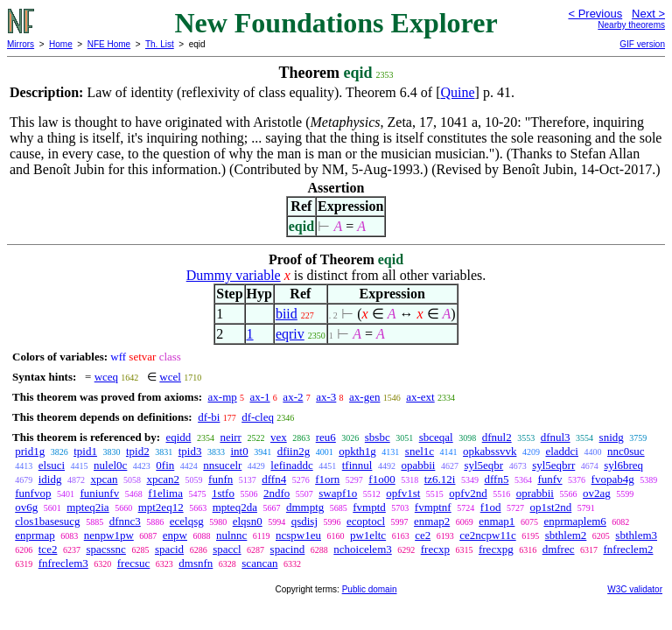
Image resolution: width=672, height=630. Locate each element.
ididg (50, 479)
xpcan (104, 479)
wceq (106, 377)
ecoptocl (366, 521)
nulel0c (110, 465)
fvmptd (369, 507)
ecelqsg (187, 521)
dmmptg (305, 507)
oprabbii (535, 493)
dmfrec (559, 549)
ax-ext (420, 397)
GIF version (642, 44)
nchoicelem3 (362, 549)
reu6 (326, 437)
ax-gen (364, 397)
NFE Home (109, 44)
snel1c (420, 451)
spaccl (227, 549)
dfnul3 (556, 437)
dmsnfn (196, 563)
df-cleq (258, 417)
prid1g (30, 451)
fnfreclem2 (628, 549)
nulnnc (231, 535)
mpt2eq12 (161, 507)
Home (61, 44)
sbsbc (378, 437)
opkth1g (357, 451)
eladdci (562, 451)
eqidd (178, 437)
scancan (259, 563)
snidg (612, 437)
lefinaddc (291, 465)
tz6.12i (440, 479)
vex (279, 437)
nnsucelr (222, 465)
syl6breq (623, 465)
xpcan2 (164, 479)
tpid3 (190, 451)
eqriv (290, 334)
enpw (175, 535)
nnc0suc (626, 451)
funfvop (33, 493)
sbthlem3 (636, 535)
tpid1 (85, 451)
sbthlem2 (566, 535)
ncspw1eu (298, 535)
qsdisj (304, 521)
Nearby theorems (631, 25)
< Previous (595, 14)
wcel (170, 377)
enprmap (35, 535)
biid (287, 314)
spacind (288, 549)
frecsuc (134, 563)
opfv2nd (468, 493)
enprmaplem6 (574, 521)
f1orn (327, 479)
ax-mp (223, 397)
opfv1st (403, 493)
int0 (239, 451)
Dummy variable (234, 275)
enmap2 (432, 521)
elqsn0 (248, 521)
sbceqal (436, 437)
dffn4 (274, 479)
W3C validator (635, 589)
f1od (491, 507)
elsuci (52, 465)
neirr (231, 437)
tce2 (48, 549)
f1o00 (381, 479)
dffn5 (496, 479)
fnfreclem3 (63, 563)
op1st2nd (551, 507)
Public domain (370, 589)
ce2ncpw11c (488, 535)
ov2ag (597, 493)
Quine (457, 92)
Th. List (160, 44)
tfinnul (357, 465)
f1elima (165, 493)
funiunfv (99, 493)
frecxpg (496, 549)
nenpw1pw (109, 535)
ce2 (423, 535)
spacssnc (106, 549)
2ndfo (276, 493)
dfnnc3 (125, 521)
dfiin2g (294, 451)
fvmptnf (433, 507)
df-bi (209, 417)
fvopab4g (613, 479)
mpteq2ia (87, 507)
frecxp (435, 549)
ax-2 (293, 397)
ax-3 (326, 397)
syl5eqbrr (553, 465)
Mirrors (21, 44)
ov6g (26, 507)
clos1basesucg (47, 521)
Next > (648, 14)
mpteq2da (235, 507)
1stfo (223, 493)
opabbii (418, 465)
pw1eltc (368, 535)
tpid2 (138, 451)
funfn (220, 479)
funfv (549, 479)
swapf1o (338, 493)
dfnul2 (497, 437)
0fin (165, 465)
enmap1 (497, 521)
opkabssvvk (490, 451)
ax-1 (260, 397)
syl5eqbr (483, 465)
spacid (169, 549)
